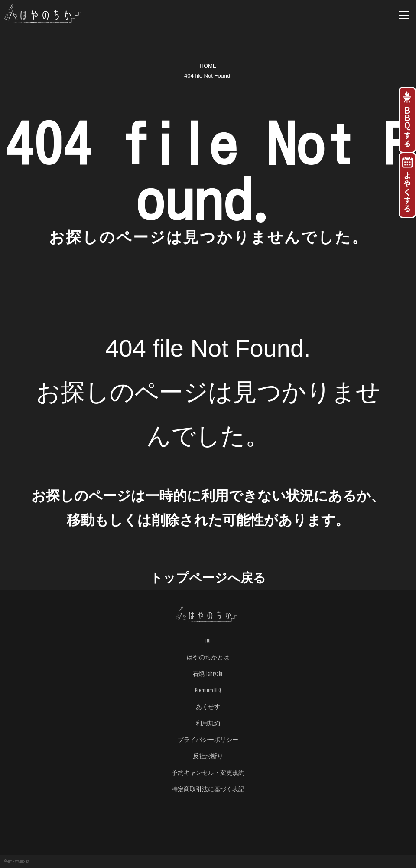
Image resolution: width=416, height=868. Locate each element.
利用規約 (208, 723)
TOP (208, 641)
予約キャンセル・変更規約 (208, 773)
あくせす (208, 707)
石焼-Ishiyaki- (208, 674)
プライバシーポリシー (208, 740)
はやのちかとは (208, 657)
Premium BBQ (208, 690)
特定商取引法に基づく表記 (208, 789)
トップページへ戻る (208, 578)
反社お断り (208, 756)
